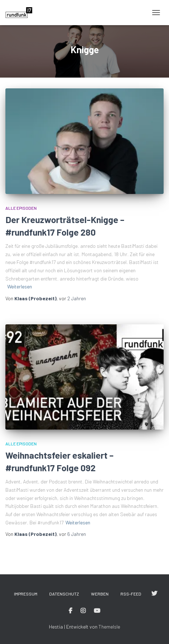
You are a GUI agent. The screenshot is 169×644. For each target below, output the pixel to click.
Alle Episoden (21, 208)
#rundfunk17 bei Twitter (154, 594)
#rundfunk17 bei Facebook (70, 611)
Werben (100, 594)
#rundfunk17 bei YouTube (97, 611)
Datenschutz (64, 594)
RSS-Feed (131, 594)
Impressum (26, 594)
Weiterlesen (20, 286)
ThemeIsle (109, 627)
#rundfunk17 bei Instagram (83, 611)
